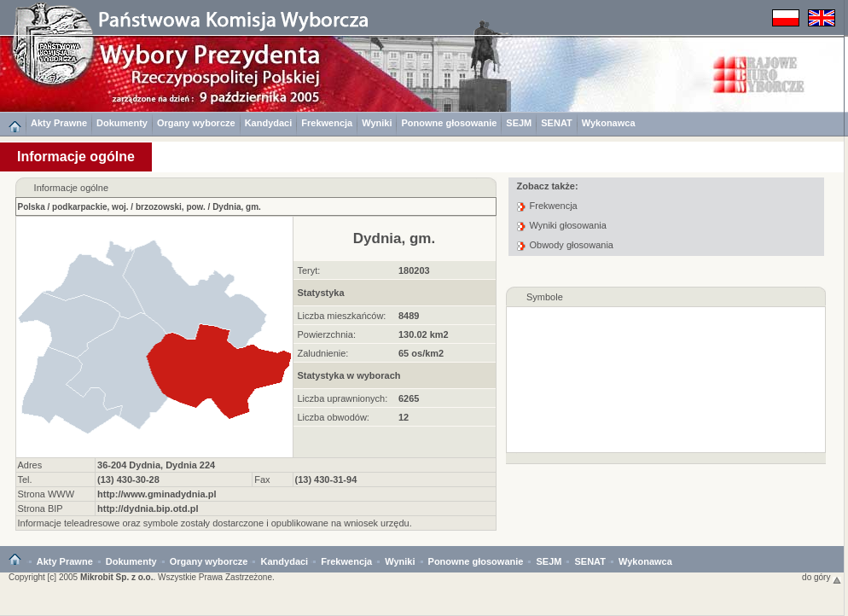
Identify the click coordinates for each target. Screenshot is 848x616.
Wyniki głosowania (568, 225)
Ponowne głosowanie (449, 123)
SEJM (519, 123)
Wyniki (377, 123)
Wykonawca (609, 123)
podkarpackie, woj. (90, 207)
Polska (32, 207)
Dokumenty (122, 123)
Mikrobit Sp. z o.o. (117, 577)
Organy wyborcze (196, 123)
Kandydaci (269, 123)
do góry (822, 577)
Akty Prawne (59, 123)
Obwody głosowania (572, 245)
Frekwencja (327, 123)
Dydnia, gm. (237, 207)
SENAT (556, 123)
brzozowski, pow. (171, 207)
